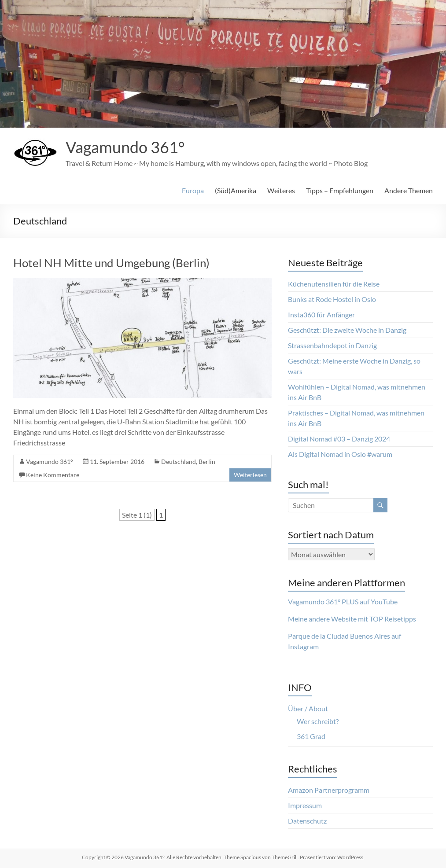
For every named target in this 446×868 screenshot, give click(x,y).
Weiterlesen (250, 475)
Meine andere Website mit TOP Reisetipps (352, 619)
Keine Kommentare (53, 475)
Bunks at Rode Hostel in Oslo (332, 299)
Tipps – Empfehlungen (340, 190)
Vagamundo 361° (125, 147)
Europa (193, 190)
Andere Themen (409, 190)
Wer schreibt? (318, 721)
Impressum (305, 805)
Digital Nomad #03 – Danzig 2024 (339, 439)
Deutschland (179, 462)
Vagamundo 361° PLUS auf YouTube (343, 601)
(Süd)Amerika (236, 190)
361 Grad (311, 736)
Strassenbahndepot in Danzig (332, 345)
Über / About (308, 708)
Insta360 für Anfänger (321, 314)
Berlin (207, 462)
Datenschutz (307, 821)
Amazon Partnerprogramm (329, 790)
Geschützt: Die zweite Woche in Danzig (347, 330)
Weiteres (281, 190)
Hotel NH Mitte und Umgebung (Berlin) (111, 263)
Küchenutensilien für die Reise (334, 284)
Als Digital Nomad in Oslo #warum (340, 454)
